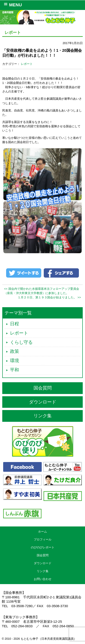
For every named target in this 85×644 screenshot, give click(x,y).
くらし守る (21, 342)
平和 (15, 370)
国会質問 (43, 388)
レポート (27, 64)
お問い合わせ (43, 579)
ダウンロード (43, 402)
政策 (15, 351)
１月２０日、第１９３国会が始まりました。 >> (49, 297)
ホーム (42, 532)
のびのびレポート (43, 547)
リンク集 (43, 416)
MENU (12, 5)
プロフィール (43, 539)
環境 (15, 361)
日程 (15, 324)
